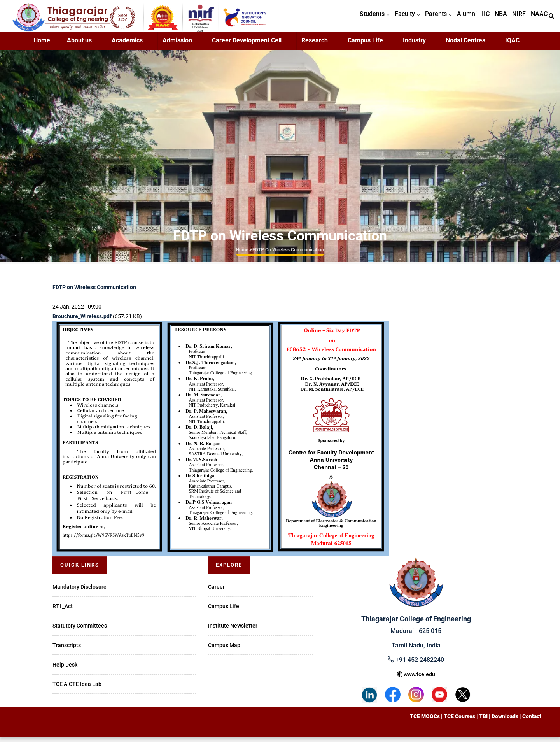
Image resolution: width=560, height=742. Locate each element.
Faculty (390, 18)
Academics (127, 45)
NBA (494, 18)
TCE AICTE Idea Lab (77, 689)
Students (354, 18)
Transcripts (67, 650)
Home (42, 45)
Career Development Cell (247, 45)
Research (315, 45)
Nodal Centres (465, 45)
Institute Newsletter (233, 630)
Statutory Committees (80, 630)
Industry (414, 45)
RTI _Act (63, 611)
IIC (476, 18)
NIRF (515, 18)
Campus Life (365, 45)
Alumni (455, 18)
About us (79, 45)
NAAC (538, 18)
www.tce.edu (416, 679)
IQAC (512, 45)
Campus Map (224, 650)
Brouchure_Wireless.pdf (82, 321)
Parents (424, 18)
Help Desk (65, 669)
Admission (177, 45)
